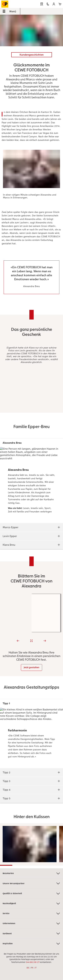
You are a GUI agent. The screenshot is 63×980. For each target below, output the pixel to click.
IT (36, 968)
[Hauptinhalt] (31, 441)
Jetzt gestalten (31, 667)
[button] (54, 4)
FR (32, 968)
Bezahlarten (31, 873)
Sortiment (31, 933)
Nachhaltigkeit (31, 904)
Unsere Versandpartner (31, 883)
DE (28, 968)
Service (31, 914)
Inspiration (31, 944)
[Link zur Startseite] (13, 4)
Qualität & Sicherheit (31, 894)
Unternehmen (31, 924)
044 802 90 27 (33, 962)
